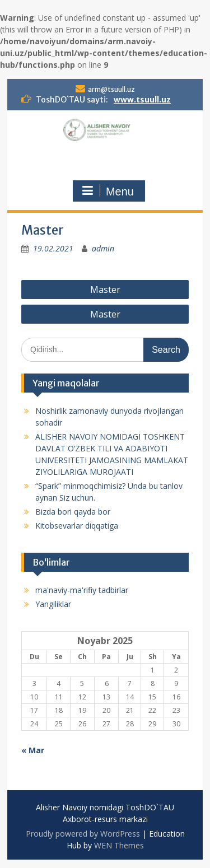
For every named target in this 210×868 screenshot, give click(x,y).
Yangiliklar (53, 604)
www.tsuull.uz (142, 100)
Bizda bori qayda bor (73, 512)
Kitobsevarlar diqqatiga (77, 526)
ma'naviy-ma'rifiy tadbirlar (82, 590)
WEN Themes (119, 845)
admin (103, 248)
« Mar (33, 750)
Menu (108, 191)
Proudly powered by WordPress (83, 834)
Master (105, 290)
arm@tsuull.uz (111, 89)
